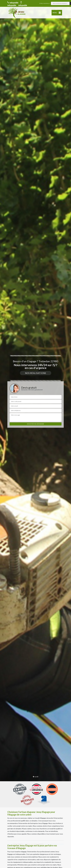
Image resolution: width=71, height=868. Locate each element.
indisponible (13, 3)
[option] (35, 434)
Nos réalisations (36, 373)
